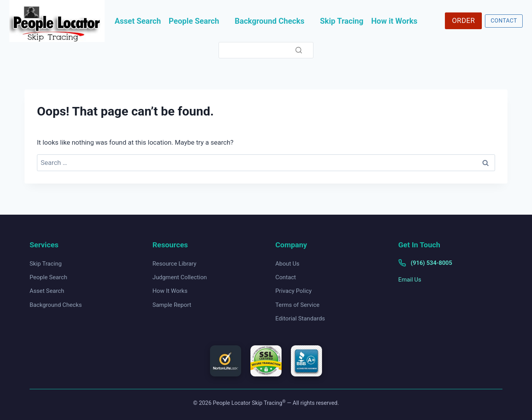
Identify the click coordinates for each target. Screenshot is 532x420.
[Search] (266, 50)
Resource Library (174, 264)
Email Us (410, 280)
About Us (287, 264)
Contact (286, 277)
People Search (194, 21)
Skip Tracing (342, 21)
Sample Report (172, 305)
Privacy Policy (294, 291)
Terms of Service (297, 305)
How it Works (395, 21)
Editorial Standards (300, 318)
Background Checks (269, 21)
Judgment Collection (180, 277)
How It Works (170, 291)
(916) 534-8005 (431, 263)
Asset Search (138, 21)
